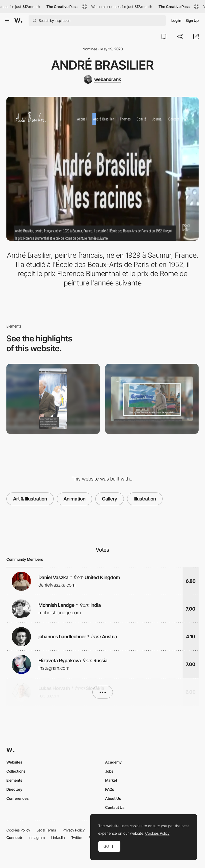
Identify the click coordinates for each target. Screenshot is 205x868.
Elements (14, 780)
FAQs (110, 789)
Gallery (110, 499)
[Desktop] (152, 399)
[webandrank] (102, 79)
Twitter (77, 837)
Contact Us (115, 807)
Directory (14, 789)
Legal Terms (46, 830)
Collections (16, 771)
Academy (113, 762)
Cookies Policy (18, 830)
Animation (74, 499)
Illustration (145, 499)
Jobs (109, 771)
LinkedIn (58, 837)
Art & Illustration (30, 499)
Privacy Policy (74, 830)
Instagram (37, 837)
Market (111, 780)
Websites (14, 762)
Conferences (17, 798)
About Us (113, 798)
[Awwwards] (18, 21)
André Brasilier (102, 65)
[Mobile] (53, 399)
